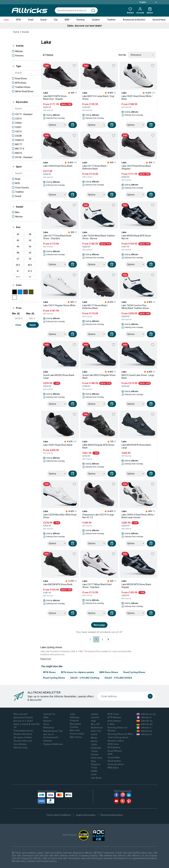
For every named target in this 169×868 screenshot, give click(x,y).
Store (46, 724)
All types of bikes (23, 737)
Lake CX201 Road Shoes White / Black (137, 98)
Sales (6, 20)
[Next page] (108, 639)
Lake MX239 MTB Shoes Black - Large (137, 446)
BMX (67, 20)
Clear (18, 325)
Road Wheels (115, 751)
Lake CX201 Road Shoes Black (58, 445)
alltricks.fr (144, 717)
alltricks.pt (144, 731)
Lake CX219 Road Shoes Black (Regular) (136, 167)
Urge (93, 721)
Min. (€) (16, 314)
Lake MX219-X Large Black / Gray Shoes (98, 98)
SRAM (94, 771)
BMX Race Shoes (109, 672)
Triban (94, 751)
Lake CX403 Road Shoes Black (58, 166)
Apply (33, 325)
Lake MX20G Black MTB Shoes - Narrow (137, 237)
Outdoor (96, 20)
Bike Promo (76, 737)
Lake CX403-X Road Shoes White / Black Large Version (138, 516)
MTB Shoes (49, 672)
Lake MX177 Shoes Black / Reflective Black (95, 307)
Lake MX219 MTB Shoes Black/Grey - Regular (55, 98)
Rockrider (96, 748)
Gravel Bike (114, 757)
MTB (19, 20)
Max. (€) (30, 314)
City (56, 20)
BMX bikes (113, 768)
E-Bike (111, 724)
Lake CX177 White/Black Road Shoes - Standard (97, 586)
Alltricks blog (20, 747)
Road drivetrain (116, 764)
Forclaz (95, 754)
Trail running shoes (118, 737)
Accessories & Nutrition (134, 20)
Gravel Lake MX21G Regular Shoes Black (99, 377)
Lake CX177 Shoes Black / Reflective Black (95, 167)
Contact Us (49, 714)
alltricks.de (145, 724)
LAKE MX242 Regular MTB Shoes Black (98, 446)
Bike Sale (75, 730)
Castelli (95, 717)
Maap (94, 738)
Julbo (94, 744)
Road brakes (114, 761)
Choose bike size (23, 741)
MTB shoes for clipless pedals (78, 672)
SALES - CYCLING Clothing (85, 678)
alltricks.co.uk (146, 714)
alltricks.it (144, 728)
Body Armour (114, 721)
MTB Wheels (114, 717)
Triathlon (111, 20)
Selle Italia (97, 758)
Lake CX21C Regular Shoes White (59, 305)
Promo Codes (77, 734)
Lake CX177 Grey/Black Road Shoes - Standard (57, 237)
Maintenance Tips (53, 731)
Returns (47, 721)
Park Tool (96, 731)
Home (16, 32)
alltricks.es (145, 721)
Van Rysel (96, 778)
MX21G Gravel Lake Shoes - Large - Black (138, 377)
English (145, 2)
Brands (25, 32)
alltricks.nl (144, 734)
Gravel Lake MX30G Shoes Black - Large (59, 377)
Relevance (142, 55)
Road (31, 20)
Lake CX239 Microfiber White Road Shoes (60, 516)
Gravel (43, 20)
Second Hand (159, 20)
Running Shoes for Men (120, 734)
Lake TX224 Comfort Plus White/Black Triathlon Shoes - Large (136, 307)
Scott (94, 774)
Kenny (94, 741)
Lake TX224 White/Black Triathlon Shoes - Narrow (99, 237)
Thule (94, 768)
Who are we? (21, 714)
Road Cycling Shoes (134, 672)
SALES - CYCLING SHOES (118, 678)
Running (81, 20)
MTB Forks (113, 744)
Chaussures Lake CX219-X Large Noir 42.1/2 (98, 516)
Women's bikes (116, 741)
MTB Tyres (113, 714)
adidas (95, 714)
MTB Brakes (114, 747)
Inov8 (94, 734)
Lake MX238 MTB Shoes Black (58, 584)
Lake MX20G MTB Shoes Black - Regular (137, 586)
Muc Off (95, 724)
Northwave (97, 728)
